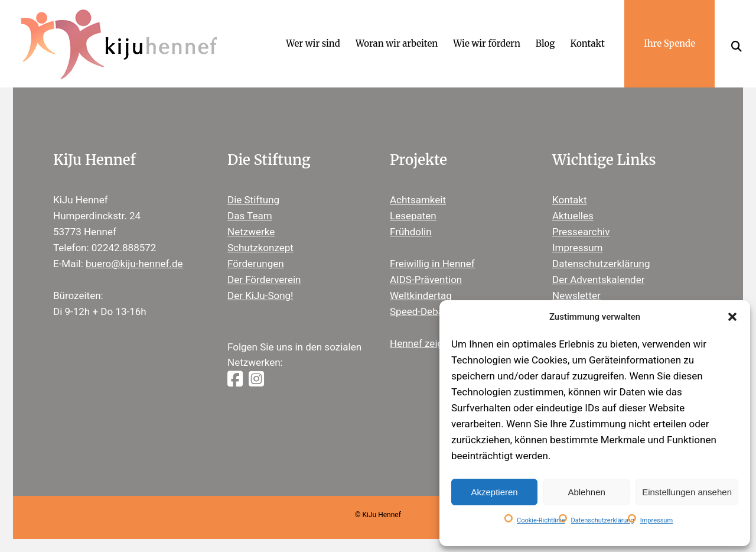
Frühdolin (411, 232)
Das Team (250, 216)
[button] (732, 317)
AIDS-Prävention (426, 280)
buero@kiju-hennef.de (134, 264)
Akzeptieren (494, 492)
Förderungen (256, 264)
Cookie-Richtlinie (541, 520)
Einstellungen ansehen (687, 492)
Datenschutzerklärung (603, 520)
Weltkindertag (421, 296)
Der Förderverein (264, 280)
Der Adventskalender (598, 280)
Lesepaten (413, 216)
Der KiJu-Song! (260, 296)
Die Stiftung (253, 200)
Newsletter (576, 296)
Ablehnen (586, 492)
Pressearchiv (581, 232)
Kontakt (570, 200)
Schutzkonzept (260, 248)
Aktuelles (573, 216)
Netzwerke (251, 232)
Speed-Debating (425, 311)
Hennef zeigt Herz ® (435, 343)
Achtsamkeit (418, 200)
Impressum (656, 520)
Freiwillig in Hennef (432, 264)
